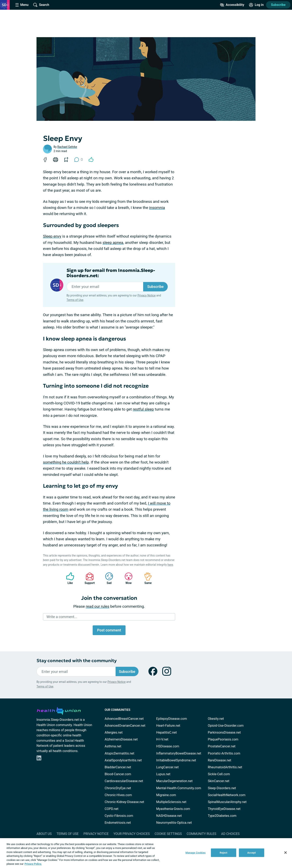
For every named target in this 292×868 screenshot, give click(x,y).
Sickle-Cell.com (219, 774)
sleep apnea (113, 243)
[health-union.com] (59, 710)
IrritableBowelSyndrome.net (176, 760)
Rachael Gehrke (67, 147)
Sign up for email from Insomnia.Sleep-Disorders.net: (111, 273)
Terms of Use (75, 300)
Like (68, 578)
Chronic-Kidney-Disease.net (124, 802)
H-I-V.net (162, 739)
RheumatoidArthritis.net (225, 767)
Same (146, 578)
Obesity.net (216, 719)
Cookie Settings (168, 834)
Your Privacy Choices (132, 834)
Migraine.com (166, 795)
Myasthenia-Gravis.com (173, 809)
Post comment (109, 630)
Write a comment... (62, 617)
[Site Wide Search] (41, 5)
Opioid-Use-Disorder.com (226, 726)
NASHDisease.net (169, 816)
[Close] (286, 853)
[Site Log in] (256, 5)
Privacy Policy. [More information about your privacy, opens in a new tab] (33, 864)
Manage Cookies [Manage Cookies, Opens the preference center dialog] (196, 853)
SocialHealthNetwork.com (227, 795)
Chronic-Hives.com (118, 795)
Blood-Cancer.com (118, 774)
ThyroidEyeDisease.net (224, 809)
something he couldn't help (66, 462)
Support (88, 578)
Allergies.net (114, 732)
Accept (251, 853)
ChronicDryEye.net (118, 788)
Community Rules (202, 834)
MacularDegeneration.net (174, 781)
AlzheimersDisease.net (121, 739)
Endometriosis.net (118, 823)
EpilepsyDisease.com (171, 719)
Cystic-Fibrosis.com (119, 816)
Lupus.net (163, 774)
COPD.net (112, 809)
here (170, 565)
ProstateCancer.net (222, 746)
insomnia (157, 208)
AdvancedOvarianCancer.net (125, 726)
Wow (127, 578)
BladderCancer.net (118, 767)
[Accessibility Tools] (232, 5)
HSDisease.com (168, 746)
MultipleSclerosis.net (171, 802)
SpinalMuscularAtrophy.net (227, 802)
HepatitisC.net (166, 732)
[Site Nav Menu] (22, 5)
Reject (224, 853)
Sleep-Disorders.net (222, 788)
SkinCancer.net (219, 781)
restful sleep (143, 409)
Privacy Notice (147, 295)
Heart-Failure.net (168, 726)
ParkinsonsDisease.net (224, 732)
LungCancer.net (167, 767)
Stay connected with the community (77, 661)
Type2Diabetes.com (222, 816)
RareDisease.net (220, 760)
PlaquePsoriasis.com (223, 739)
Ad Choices (230, 834)
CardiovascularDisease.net (124, 781)
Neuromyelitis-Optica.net (174, 823)
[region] (146, 853)
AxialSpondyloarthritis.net (123, 760)
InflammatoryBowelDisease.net (179, 753)
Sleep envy (52, 236)
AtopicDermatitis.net (119, 753)
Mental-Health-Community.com (179, 788)
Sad (107, 578)
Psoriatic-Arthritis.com (224, 753)
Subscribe (278, 5)
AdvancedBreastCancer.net (124, 719)
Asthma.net (113, 746)
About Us (44, 834)
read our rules (98, 606)
